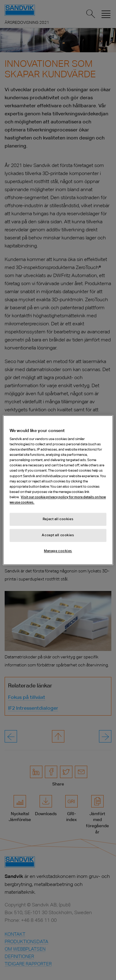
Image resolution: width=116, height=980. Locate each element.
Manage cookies (58, 551)
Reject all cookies (58, 519)
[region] (58, 490)
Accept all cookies (58, 535)
